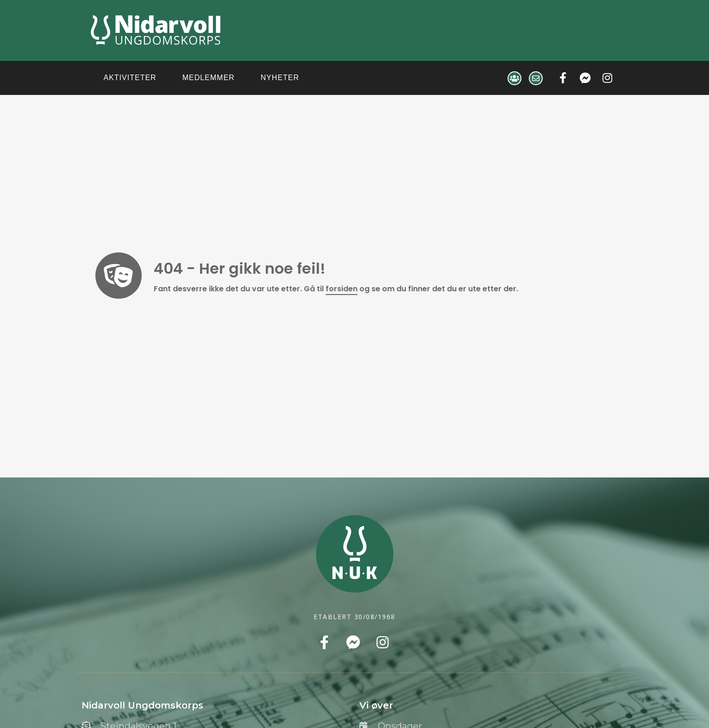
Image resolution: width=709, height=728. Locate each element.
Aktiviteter (130, 78)
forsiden (342, 289)
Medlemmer (209, 78)
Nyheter (280, 78)
